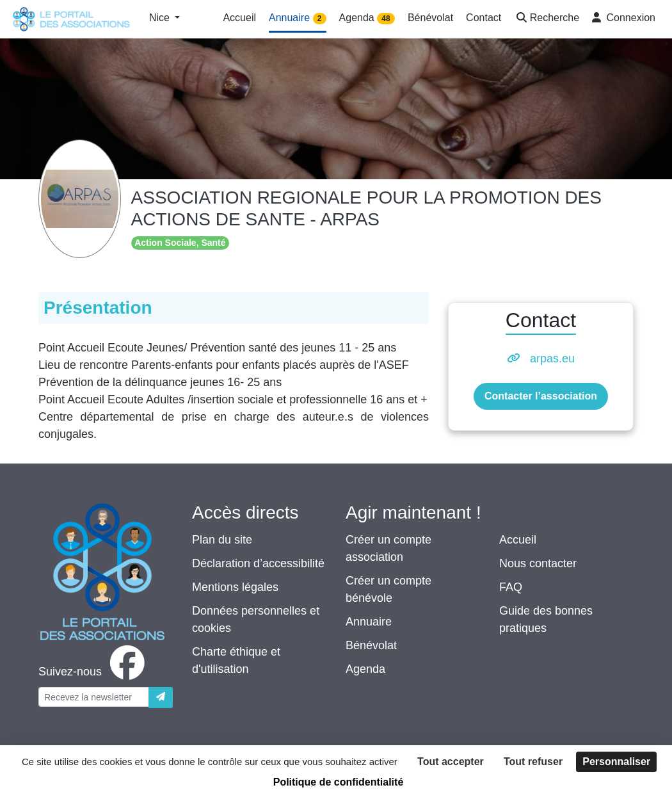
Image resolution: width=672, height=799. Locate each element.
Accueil (518, 540)
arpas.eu (552, 359)
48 (386, 19)
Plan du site (222, 540)
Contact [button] (484, 18)
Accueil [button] (239, 18)
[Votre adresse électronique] (94, 697)
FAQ (511, 587)
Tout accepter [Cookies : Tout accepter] (451, 762)
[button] (547, 19)
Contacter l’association (541, 396)
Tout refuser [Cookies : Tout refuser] (533, 762)
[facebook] (94, 672)
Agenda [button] (367, 18)
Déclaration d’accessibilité (258, 563)
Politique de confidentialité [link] (339, 782)
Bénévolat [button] (430, 18)
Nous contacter (538, 563)
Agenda (365, 669)
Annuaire (369, 622)
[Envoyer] (161, 698)
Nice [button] (161, 18)
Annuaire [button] (298, 18)
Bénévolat (371, 645)
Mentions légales (235, 587)
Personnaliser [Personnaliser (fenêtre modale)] (616, 762)
